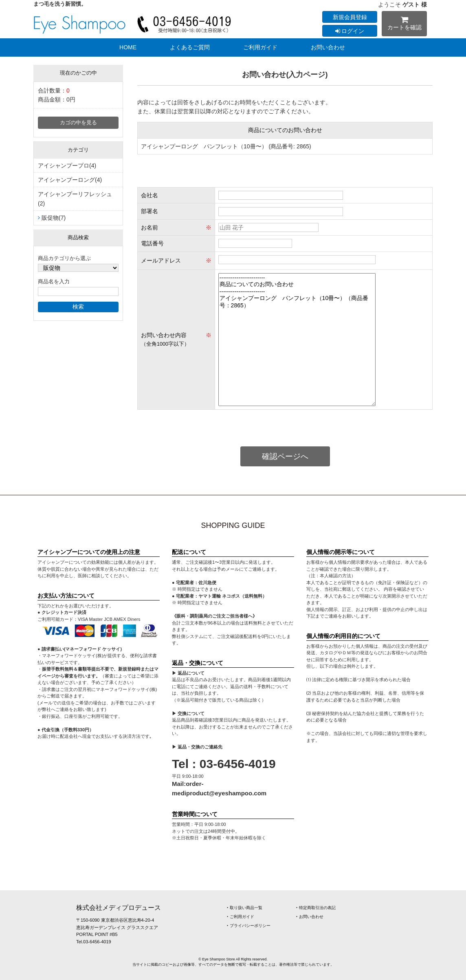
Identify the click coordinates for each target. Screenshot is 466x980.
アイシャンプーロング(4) (70, 180)
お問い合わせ (328, 47)
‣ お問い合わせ (310, 917)
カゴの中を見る (78, 123)
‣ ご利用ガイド (241, 917)
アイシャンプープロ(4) (67, 166)
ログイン (350, 31)
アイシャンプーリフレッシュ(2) (75, 199)
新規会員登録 (350, 17)
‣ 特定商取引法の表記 (316, 908)
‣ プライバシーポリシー (249, 926)
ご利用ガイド (260, 47)
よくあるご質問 (190, 47)
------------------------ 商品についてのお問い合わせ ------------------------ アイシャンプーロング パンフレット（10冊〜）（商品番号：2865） (297, 340)
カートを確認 (404, 25)
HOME (128, 47)
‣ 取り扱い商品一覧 (245, 908)
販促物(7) (54, 218)
